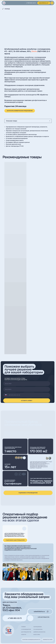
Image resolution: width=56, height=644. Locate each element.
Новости (24, 635)
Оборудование (37, 627)
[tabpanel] (28, 137)
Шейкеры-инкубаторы (39, 632)
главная (23, 627)
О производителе (26, 629)
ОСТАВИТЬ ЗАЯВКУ (27, 401)
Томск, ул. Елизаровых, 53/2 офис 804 (12, 608)
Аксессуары (37, 635)
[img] (4, 3)
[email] (27, 389)
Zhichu (34, 51)
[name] (27, 384)
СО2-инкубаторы (38, 629)
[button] (20, 111)
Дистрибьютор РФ (26, 632)
